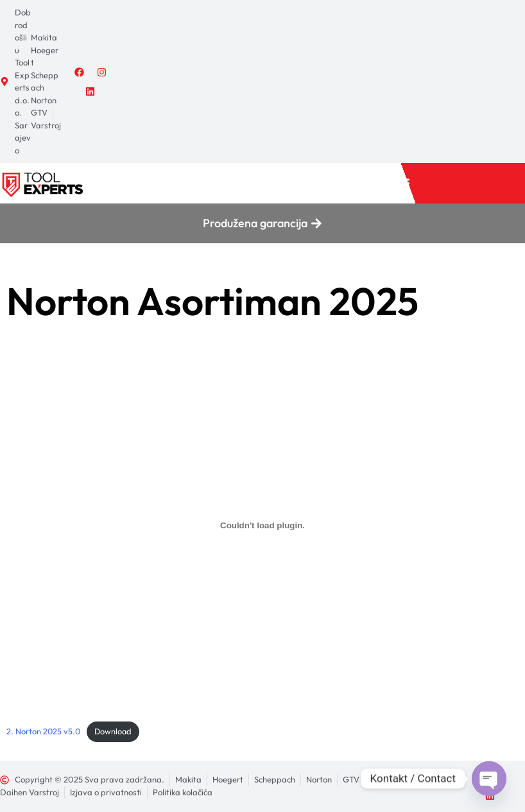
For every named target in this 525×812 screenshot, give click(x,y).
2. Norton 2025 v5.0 (43, 731)
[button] (403, 183)
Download (113, 731)
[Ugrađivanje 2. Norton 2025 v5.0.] (262, 526)
